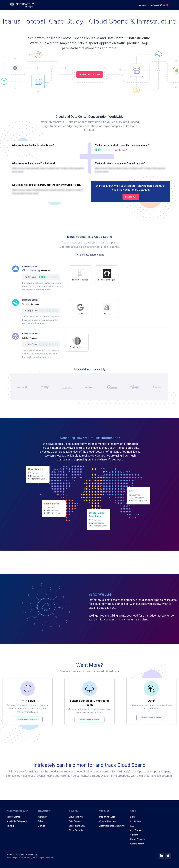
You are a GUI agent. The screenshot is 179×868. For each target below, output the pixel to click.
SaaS (26, 304)
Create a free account (28, 719)
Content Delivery (77, 826)
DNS (25, 338)
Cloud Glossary (137, 839)
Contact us (135, 821)
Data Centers (75, 821)
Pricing (10, 826)
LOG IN (166, 5)
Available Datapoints (17, 821)
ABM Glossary (137, 844)
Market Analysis (107, 817)
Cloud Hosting (31, 271)
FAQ (132, 826)
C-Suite (41, 826)
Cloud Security (76, 830)
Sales (40, 821)
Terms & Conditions (16, 855)
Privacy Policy (31, 855)
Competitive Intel (108, 821)
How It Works (13, 817)
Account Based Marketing (112, 826)
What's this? (121, 150)
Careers (134, 835)
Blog (132, 817)
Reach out (131, 197)
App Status (135, 830)
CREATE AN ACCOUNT (89, 74)
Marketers (43, 817)
